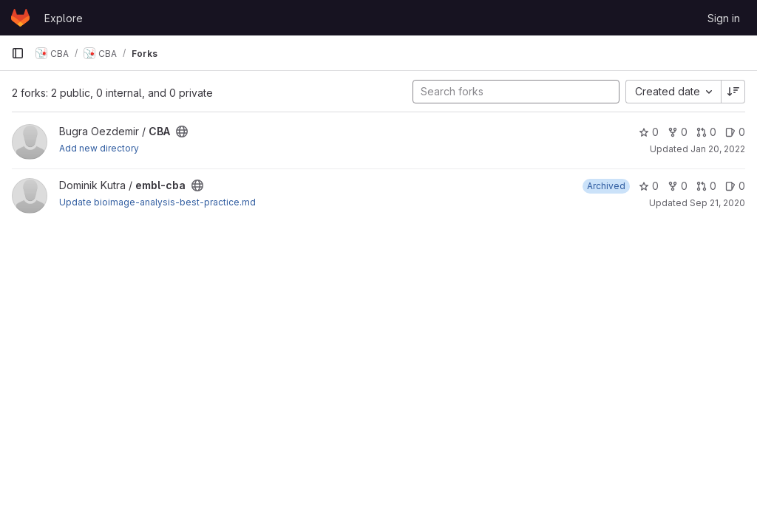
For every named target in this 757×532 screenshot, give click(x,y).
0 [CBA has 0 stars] (649, 132)
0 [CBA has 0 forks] (678, 132)
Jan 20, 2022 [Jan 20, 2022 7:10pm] (718, 149)
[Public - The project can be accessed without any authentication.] (182, 132)
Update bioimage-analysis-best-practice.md (157, 202)
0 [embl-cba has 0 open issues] (735, 186)
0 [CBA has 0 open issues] (735, 132)
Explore (64, 18)
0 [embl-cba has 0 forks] (678, 186)
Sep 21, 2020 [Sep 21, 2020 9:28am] (717, 203)
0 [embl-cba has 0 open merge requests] (706, 186)
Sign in (724, 18)
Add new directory (99, 148)
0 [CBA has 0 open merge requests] (706, 132)
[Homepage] (20, 18)
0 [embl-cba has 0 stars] (649, 186)
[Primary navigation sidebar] (18, 53)
